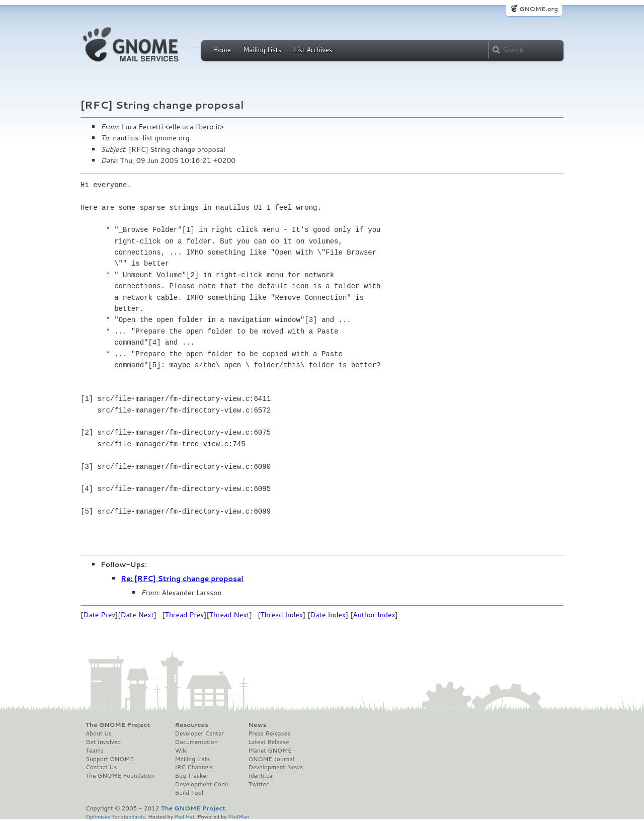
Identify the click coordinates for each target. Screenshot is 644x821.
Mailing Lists (262, 50)
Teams (95, 751)
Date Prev (99, 615)
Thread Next (229, 615)
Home (222, 50)
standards (133, 816)
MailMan (238, 816)
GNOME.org (539, 9)
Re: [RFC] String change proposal (182, 579)
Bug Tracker (192, 776)
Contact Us (101, 767)
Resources (192, 725)
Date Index (328, 615)
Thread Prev (185, 615)
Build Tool (189, 793)
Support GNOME (110, 759)
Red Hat (185, 816)
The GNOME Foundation (120, 776)
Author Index (374, 615)
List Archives (313, 50)
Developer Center (199, 733)
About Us (99, 733)
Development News (275, 767)
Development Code (202, 784)
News (257, 725)
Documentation (196, 742)
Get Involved (103, 742)
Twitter (258, 784)
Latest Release (268, 742)
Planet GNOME (270, 751)
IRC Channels (194, 767)
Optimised (98, 816)
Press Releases (269, 733)
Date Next (137, 615)
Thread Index (282, 615)
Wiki (181, 751)
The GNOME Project (118, 725)
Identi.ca (260, 776)
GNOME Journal (271, 759)
